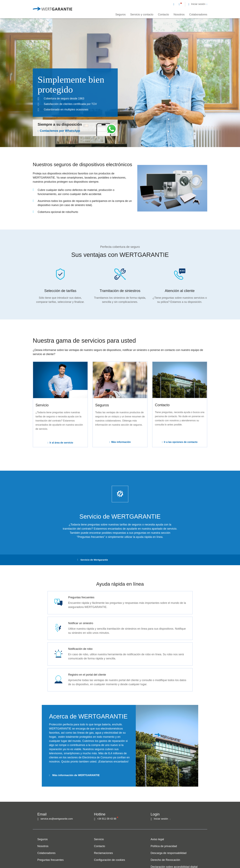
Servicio (99, 833)
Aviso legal (157, 833)
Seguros (121, 15)
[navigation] (190, 4)
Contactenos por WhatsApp (60, 131)
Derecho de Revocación (165, 853)
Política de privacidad (164, 840)
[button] (198, 4)
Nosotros (179, 15)
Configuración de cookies (110, 853)
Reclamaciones (103, 846)
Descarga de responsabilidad (169, 846)
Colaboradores (198, 15)
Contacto (163, 15)
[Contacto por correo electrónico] (174, 4)
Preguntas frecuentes (51, 853)
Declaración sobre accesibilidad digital (174, 860)
